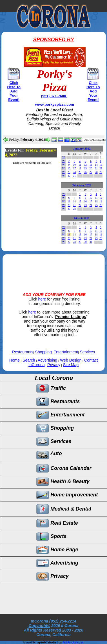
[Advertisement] (53, 269)
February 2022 (82, 185)
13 (91, 165)
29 (101, 172)
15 (101, 165)
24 (74, 172)
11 (80, 165)
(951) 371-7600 (54, 96)
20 (91, 168)
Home (15, 360)
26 (85, 172)
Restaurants (23, 352)
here (42, 299)
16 (69, 168)
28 (96, 172)
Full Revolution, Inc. (74, 643)
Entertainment (66, 352)
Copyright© (39, 626)
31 (74, 176)
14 (96, 165)
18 (80, 168)
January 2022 (82, 149)
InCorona (39, 621)
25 (80, 172)
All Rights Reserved (43, 630)
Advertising (47, 360)
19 (85, 168)
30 (69, 176)
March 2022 (82, 218)
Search (29, 360)
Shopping (44, 352)
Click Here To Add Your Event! (14, 91)
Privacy (54, 365)
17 (74, 168)
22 (101, 168)
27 (91, 172)
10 (74, 165)
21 (96, 168)
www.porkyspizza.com (55, 104)
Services (87, 352)
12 (85, 165)
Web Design (71, 360)
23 (69, 172)
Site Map (71, 365)
